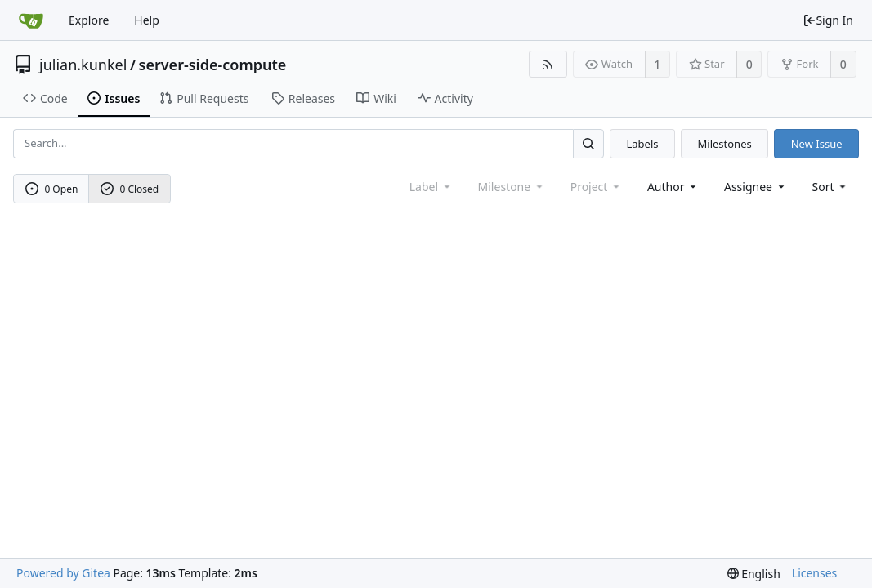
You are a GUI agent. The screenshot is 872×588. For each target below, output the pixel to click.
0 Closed (130, 189)
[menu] (831, 187)
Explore (89, 20)
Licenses (815, 573)
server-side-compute (213, 65)
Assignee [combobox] (756, 187)
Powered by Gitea (63, 573)
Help (147, 20)
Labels (642, 144)
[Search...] (588, 143)
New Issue (817, 144)
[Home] (31, 20)
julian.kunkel (83, 65)
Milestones (725, 144)
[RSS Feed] (548, 64)
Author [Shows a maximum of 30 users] (673, 187)
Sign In (828, 20)
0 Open (52, 189)
